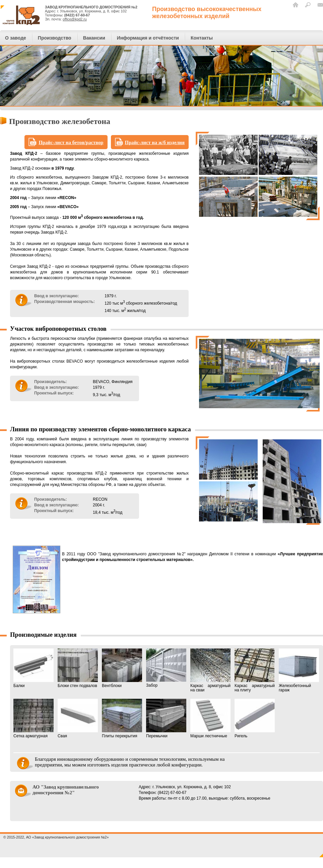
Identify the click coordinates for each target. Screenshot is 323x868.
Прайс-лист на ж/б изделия (155, 142)
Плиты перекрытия (122, 719)
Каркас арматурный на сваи (210, 670)
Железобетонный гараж (299, 670)
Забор (166, 668)
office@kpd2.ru (75, 19)
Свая (78, 719)
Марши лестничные (210, 719)
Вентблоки (122, 668)
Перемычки (166, 719)
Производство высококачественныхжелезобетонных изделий (207, 13)
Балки (34, 668)
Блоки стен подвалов (78, 668)
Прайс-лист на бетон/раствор (71, 142)
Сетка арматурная (34, 719)
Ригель (255, 719)
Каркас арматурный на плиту (255, 670)
